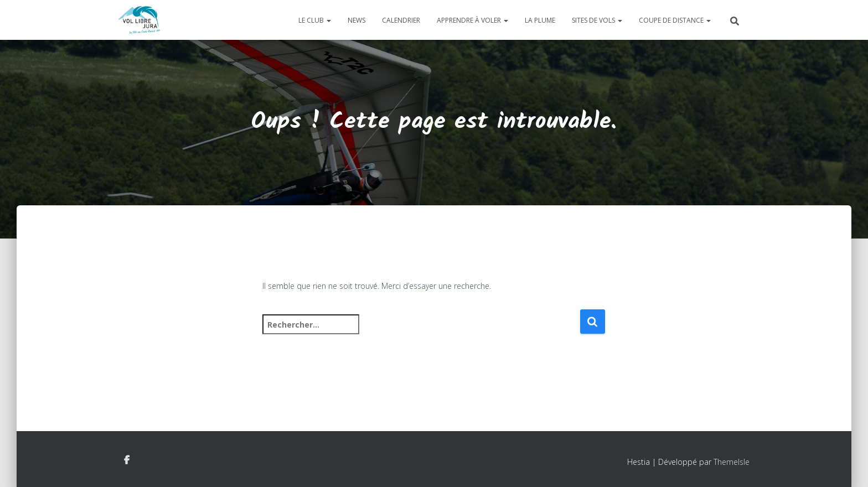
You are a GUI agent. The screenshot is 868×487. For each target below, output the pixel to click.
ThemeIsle (732, 462)
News (356, 20)
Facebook (127, 460)
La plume (540, 20)
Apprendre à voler (472, 20)
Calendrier (401, 20)
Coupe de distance (675, 20)
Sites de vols (597, 20)
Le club (315, 20)
